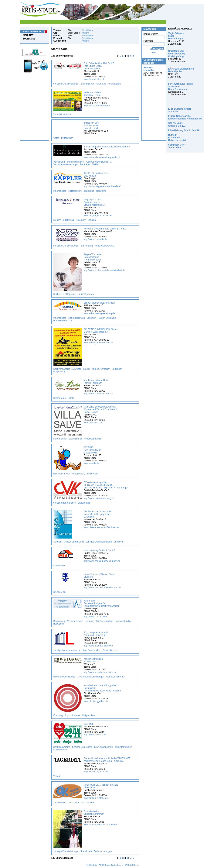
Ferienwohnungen (93, 439)
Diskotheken (88, 803)
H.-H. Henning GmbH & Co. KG (100, 550)
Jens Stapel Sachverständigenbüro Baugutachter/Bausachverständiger (101, 603)
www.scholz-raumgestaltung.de (99, 313)
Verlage (57, 776)
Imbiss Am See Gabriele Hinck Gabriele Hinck (91, 126)
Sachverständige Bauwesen (68, 369)
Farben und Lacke (107, 318)
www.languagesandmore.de (98, 215)
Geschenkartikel (62, 474)
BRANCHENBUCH (32, 32)
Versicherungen (75, 621)
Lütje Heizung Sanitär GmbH (184, 130)
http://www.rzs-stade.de (95, 239)
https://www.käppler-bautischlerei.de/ (102, 186)
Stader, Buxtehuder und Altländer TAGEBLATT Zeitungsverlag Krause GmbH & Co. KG (107, 760)
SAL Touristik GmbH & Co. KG (177, 125)
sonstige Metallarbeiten (65, 650)
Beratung (90, 621)
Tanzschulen (60, 803)
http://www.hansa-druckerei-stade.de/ (102, 587)
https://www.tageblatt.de (96, 772)
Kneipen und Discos (82, 747)
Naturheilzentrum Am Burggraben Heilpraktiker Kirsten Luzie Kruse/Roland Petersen (102, 688)
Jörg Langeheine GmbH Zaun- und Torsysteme (96, 634)
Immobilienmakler (62, 114)
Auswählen (87, 30)
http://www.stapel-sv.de (95, 617)
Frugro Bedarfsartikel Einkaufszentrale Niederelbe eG (185, 117)
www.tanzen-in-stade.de (96, 798)
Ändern (85, 33)
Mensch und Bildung (64, 220)
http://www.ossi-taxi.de (95, 735)
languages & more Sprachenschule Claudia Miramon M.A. (95, 202)
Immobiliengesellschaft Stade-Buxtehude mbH (107, 147)
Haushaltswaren (86, 294)
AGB (101, 865)
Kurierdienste (60, 750)
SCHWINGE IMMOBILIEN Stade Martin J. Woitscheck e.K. (100, 331)
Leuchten (91, 318)
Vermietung (59, 162)
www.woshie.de (92, 463)
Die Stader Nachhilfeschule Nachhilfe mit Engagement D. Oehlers (97, 514)
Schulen (92, 220)
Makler (95, 164)
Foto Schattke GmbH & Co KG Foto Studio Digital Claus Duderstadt (99, 66)
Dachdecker (59, 566)
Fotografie (101, 84)
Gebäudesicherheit (116, 677)
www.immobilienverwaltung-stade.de (102, 157)
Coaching (58, 715)
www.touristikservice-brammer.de (100, 825)
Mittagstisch (67, 138)
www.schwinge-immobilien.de (98, 343)
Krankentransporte (104, 747)
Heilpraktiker (89, 715)
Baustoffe (101, 191)
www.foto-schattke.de (94, 79)
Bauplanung (59, 372)
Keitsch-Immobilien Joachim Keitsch (93, 660)
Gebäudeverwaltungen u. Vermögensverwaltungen (79, 677)
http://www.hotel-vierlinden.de (98, 394)
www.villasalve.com (93, 423)
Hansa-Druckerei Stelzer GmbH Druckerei (100, 576)
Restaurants (60, 398)
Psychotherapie (73, 715)
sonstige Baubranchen (65, 503)
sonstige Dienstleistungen (66, 84)
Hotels (71, 398)
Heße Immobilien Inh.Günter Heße (92, 94)
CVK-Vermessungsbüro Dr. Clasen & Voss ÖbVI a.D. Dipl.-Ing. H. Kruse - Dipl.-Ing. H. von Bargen (106, 485)
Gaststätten (74, 803)
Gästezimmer (75, 439)
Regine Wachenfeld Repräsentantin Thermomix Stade (93, 257)
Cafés (56, 138)
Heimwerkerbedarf (63, 321)
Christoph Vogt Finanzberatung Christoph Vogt (177, 54)
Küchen (57, 294)
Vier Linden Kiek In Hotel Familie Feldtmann (96, 382)
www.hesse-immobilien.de (97, 106)
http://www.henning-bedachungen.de (102, 561)
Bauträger (85, 164)
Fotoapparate (115, 84)
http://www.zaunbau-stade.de (98, 646)
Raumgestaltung (77, 318)
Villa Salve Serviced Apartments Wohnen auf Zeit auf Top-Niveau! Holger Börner (100, 409)
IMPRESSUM (92, 865)
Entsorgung (87, 246)
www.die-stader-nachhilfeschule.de (101, 527)
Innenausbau (60, 191)
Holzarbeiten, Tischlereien (81, 191)
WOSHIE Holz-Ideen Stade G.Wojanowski (92, 450)
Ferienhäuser (60, 439)
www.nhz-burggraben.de (96, 701)
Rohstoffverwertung (104, 246)
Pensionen (86, 851)
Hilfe (154, 53)
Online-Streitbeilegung (114, 865)
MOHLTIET (28, 35)
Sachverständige (105, 621)
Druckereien (60, 592)
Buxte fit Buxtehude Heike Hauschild (177, 138)
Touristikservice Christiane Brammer (94, 813)
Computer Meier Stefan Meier (177, 146)
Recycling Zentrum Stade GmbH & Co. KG (105, 229)
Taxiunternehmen (123, 747)
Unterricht (81, 220)
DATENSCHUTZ (132, 865)
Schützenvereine (62, 747)
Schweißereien (110, 650)
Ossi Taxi (88, 724)
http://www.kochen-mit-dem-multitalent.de (104, 270)
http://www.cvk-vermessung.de (99, 498)
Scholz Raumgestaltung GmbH (99, 303)
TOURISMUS (29, 39)
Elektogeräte (87, 84)
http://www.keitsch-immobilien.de (100, 672)
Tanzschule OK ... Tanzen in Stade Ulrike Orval (101, 786)
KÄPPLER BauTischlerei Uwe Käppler (96, 174)
